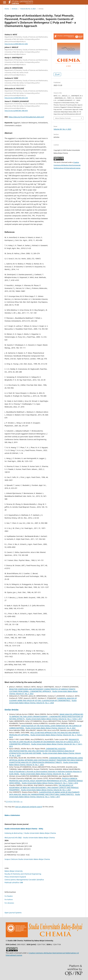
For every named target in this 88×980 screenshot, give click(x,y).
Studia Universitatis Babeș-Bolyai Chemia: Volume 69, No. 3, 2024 (45, 774)
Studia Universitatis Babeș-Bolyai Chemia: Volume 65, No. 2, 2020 (43, 702)
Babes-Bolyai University (14, 871)
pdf (58, 74)
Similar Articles (12, 710)
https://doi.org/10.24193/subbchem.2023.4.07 (26, 117)
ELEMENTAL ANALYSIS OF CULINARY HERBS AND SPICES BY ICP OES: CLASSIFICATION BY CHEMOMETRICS (43, 699)
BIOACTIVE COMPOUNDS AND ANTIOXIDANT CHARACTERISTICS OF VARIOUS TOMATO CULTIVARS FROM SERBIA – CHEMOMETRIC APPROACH (42, 690)
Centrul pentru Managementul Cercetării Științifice (24, 880)
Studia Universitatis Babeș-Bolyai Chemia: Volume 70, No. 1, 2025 (44, 763)
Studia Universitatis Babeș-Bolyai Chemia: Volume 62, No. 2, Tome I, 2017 (54, 719)
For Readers (9, 896)
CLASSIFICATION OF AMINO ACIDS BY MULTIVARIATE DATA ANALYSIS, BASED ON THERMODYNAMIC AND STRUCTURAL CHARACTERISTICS (44, 793)
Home (7, 9)
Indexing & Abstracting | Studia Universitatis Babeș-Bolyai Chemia (30, 833)
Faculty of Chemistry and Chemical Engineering (23, 874)
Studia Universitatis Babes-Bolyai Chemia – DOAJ (24, 829)
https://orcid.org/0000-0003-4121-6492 (16, 44)
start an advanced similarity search (29, 807)
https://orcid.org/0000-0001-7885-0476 (16, 111)
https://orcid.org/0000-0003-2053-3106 (16, 98)
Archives (15, 9)
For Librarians (9, 903)
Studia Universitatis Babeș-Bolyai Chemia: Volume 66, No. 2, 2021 (46, 790)
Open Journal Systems (13, 913)
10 (18, 801)
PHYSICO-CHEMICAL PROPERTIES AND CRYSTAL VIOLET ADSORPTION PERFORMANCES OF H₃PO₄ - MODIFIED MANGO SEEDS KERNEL (46, 781)
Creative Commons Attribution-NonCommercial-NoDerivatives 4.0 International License (67, 165)
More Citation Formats (63, 118)
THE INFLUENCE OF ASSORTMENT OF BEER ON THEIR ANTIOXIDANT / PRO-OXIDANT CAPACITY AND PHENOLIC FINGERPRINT (44, 788)
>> (22, 801)
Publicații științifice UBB (14, 882)
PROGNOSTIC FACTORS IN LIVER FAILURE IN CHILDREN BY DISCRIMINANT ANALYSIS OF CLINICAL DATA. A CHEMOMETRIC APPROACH (44, 742)
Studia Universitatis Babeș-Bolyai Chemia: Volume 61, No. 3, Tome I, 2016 (50, 783)
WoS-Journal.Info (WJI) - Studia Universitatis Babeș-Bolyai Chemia (30, 838)
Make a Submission (12, 815)
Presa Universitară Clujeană (15, 877)
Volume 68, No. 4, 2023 (28, 9)
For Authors (9, 899)
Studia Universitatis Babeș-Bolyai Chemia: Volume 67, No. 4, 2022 (50, 728)
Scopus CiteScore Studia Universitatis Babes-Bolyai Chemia (27, 859)
